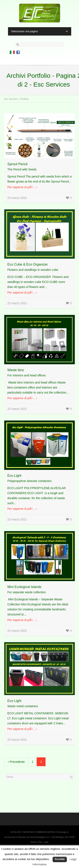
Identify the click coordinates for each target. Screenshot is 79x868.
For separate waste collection (27, 592)
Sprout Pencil (17, 164)
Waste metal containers (23, 706)
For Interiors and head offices (27, 375)
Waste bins (16, 370)
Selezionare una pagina (40, 31)
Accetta (60, 859)
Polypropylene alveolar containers (29, 481)
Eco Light (14, 476)
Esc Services (11, 99)
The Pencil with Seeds (22, 169)
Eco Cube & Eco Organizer (28, 264)
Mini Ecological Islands (24, 587)
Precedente (16, 762)
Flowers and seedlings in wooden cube (33, 270)
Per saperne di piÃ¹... (21, 187)
